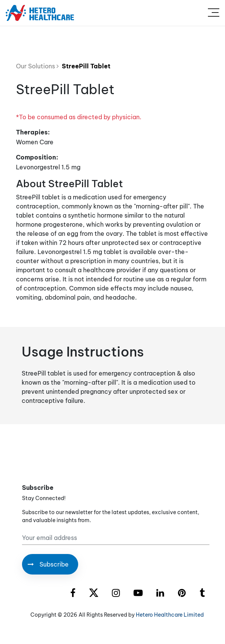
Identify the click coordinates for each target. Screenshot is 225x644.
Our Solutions (37, 66)
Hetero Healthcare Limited (170, 615)
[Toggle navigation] (214, 13)
